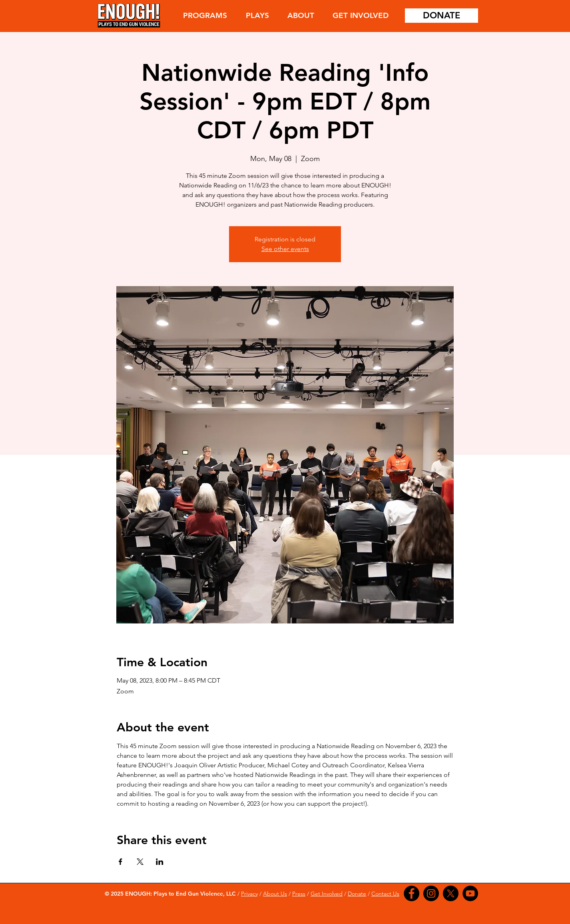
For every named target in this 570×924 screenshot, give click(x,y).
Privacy (249, 894)
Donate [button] (357, 894)
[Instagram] (431, 893)
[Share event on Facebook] (121, 862)
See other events (285, 249)
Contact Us (385, 894)
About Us (275, 894)
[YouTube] (470, 893)
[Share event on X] (140, 862)
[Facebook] (412, 893)
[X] (451, 893)
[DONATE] (441, 16)
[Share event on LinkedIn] (160, 862)
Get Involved (327, 894)
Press (299, 894)
